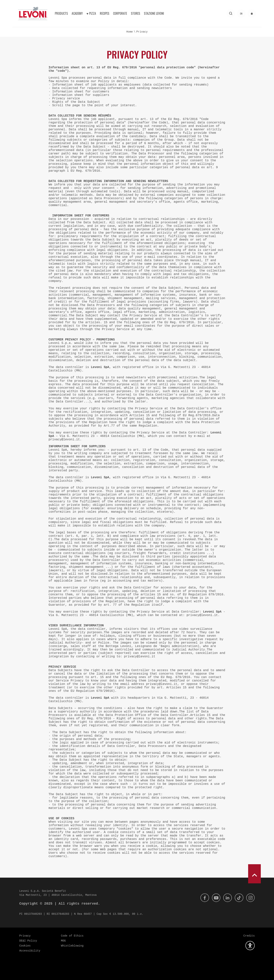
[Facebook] (202, 898)
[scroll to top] (254, 874)
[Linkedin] (226, 898)
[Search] (231, 13)
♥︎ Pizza (91, 13)
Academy (77, 13)
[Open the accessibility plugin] (250, 946)
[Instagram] (250, 898)
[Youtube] (214, 898)
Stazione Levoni (154, 13)
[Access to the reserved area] (252, 13)
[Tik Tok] (238, 898)
